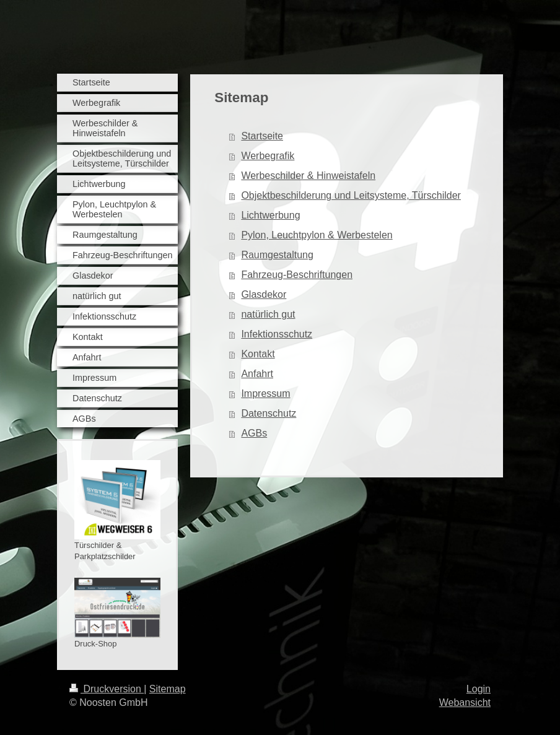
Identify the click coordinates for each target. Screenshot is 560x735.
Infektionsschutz (277, 334)
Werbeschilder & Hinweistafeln (308, 176)
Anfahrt (257, 374)
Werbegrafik (268, 156)
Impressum (265, 394)
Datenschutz (269, 413)
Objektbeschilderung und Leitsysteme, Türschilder (351, 195)
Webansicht (465, 702)
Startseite (262, 136)
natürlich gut (268, 314)
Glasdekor (264, 294)
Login (479, 689)
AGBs (254, 433)
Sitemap (168, 689)
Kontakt (258, 354)
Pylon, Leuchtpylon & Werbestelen (317, 235)
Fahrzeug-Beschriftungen (297, 275)
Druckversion (107, 689)
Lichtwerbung (270, 215)
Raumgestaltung (277, 255)
